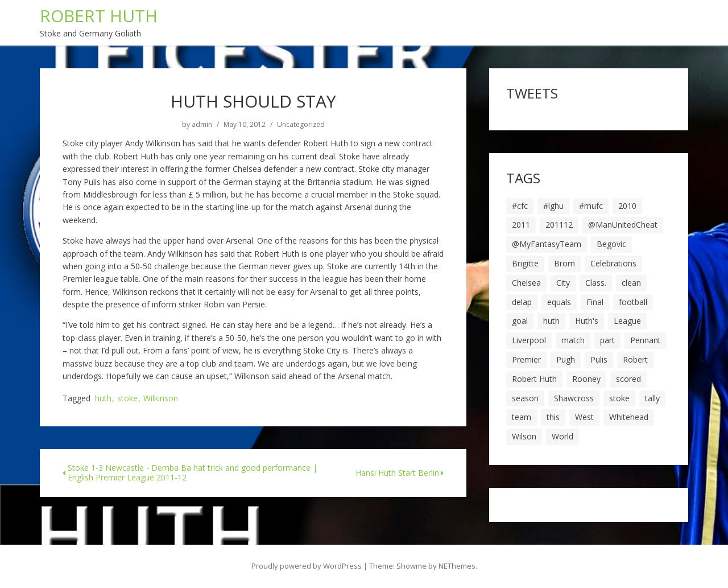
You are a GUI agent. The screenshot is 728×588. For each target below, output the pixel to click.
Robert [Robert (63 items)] (635, 359)
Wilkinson (161, 399)
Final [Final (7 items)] (595, 302)
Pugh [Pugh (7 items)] (566, 359)
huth (103, 399)
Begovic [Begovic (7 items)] (611, 244)
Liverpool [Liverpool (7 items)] (529, 340)
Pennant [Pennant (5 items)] (646, 340)
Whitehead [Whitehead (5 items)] (629, 417)
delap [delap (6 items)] (522, 302)
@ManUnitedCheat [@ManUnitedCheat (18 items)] (623, 225)
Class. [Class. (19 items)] (596, 283)
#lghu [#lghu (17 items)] (553, 206)
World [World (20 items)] (562, 436)
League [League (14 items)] (627, 321)
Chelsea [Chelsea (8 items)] (526, 283)
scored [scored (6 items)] (628, 379)
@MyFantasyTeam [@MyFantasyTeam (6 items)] (547, 244)
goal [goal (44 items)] (520, 321)
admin (202, 125)
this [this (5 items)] (553, 417)
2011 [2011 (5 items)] (521, 225)
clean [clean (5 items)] (631, 283)
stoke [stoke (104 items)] (619, 398)
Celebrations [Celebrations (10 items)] (613, 263)
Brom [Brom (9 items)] (564, 263)
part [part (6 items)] (607, 340)
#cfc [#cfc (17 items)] (520, 206)
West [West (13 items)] (584, 417)
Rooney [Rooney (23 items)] (586, 379)
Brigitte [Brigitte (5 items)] (525, 263)
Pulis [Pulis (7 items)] (599, 359)
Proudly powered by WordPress (307, 566)
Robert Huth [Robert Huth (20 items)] (534, 379)
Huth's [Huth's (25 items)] (587, 321)
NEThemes (457, 566)
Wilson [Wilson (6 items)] (524, 436)
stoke (127, 399)
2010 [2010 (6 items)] (627, 206)
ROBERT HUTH (99, 16)
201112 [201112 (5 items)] (559, 225)
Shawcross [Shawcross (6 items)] (574, 398)
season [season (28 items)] (525, 398)
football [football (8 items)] (633, 302)
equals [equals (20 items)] (559, 302)
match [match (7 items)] (573, 340)
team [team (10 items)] (522, 417)
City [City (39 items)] (563, 283)
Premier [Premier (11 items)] (526, 359)
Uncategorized (301, 125)
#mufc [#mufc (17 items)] (591, 206)
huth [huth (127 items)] (551, 321)
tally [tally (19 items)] (652, 398)
